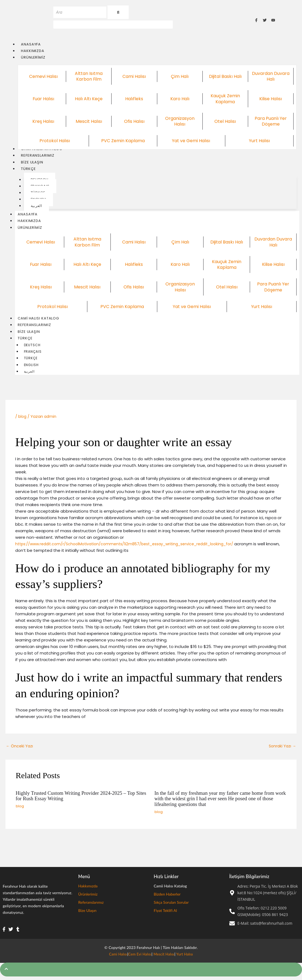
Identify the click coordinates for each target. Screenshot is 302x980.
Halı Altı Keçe (89, 99)
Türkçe (28, 340)
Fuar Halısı (43, 99)
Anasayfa (28, 215)
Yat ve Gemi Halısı (191, 141)
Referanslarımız (34, 327)
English (31, 368)
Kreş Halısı (43, 121)
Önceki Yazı (20, 749)
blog (23, 419)
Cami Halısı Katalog (38, 320)
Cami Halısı (134, 77)
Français (33, 354)
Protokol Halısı (55, 141)
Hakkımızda (29, 222)
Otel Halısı (225, 121)
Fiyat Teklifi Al (165, 913)
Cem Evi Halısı (139, 957)
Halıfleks (134, 99)
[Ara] (80, 12)
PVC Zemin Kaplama (123, 141)
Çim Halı (180, 77)
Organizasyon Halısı (180, 122)
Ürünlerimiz (33, 229)
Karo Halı (180, 99)
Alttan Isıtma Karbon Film (89, 77)
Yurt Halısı (259, 141)
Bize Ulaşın (29, 334)
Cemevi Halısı (43, 77)
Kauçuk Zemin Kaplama (225, 99)
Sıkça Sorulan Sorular (171, 905)
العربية (29, 374)
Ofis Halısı (134, 121)
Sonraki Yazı (282, 749)
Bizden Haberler (167, 897)
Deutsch (32, 347)
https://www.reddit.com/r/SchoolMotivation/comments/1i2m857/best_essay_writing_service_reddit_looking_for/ (132, 547)
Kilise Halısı (271, 99)
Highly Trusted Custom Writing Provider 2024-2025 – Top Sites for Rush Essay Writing (80, 799)
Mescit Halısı (89, 121)
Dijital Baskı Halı (225, 77)
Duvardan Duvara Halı (271, 77)
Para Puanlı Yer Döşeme (271, 122)
